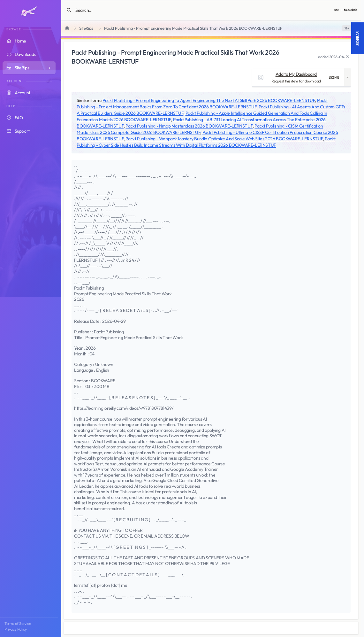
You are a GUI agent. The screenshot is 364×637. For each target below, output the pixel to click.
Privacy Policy (15, 629)
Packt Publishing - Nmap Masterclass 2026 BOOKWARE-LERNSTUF (189, 126)
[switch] (347, 28)
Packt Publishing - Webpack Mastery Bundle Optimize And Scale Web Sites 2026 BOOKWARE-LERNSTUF (224, 139)
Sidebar (357, 38)
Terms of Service (18, 623)
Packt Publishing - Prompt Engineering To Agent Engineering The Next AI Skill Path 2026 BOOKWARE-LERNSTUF (209, 100)
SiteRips (86, 28)
